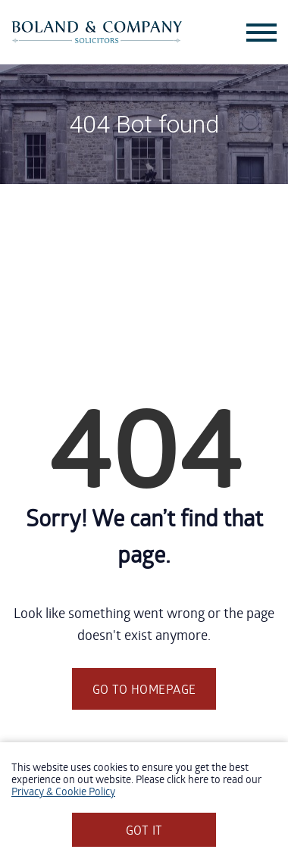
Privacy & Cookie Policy (63, 791)
